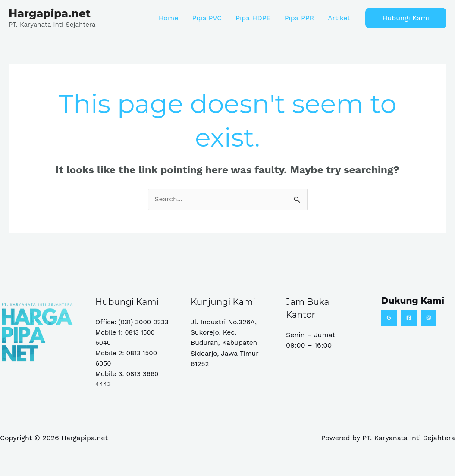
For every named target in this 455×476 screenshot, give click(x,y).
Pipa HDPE (253, 18)
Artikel (339, 18)
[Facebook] (409, 318)
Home (169, 18)
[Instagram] (429, 318)
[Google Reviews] (389, 318)
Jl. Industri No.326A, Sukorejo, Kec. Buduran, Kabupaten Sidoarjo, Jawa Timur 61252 (226, 343)
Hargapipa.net (50, 13)
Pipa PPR (299, 18)
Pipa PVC (207, 18)
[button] (406, 18)
